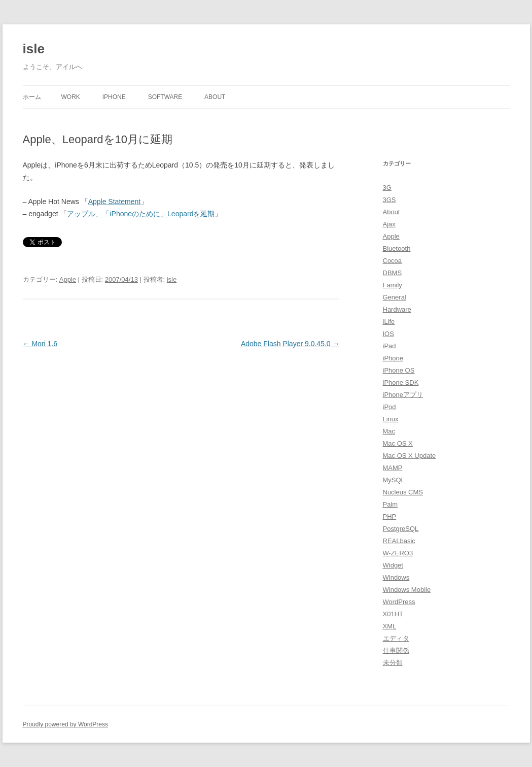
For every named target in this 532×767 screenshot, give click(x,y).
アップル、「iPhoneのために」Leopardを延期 (141, 214)
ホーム (32, 97)
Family (393, 285)
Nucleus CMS (403, 492)
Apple (68, 279)
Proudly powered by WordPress (66, 724)
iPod (389, 407)
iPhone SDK (401, 382)
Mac (389, 431)
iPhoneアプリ (403, 395)
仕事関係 (396, 651)
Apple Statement (115, 202)
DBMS (393, 273)
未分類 (393, 663)
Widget (393, 565)
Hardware (397, 309)
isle (34, 49)
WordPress (399, 602)
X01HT (393, 614)
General (395, 297)
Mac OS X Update (410, 456)
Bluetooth (397, 248)
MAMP (393, 468)
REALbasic (399, 541)
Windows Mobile (407, 590)
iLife (389, 322)
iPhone (114, 97)
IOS (388, 334)
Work (71, 97)
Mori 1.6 (40, 344)
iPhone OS (399, 370)
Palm (391, 504)
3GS (389, 200)
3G (387, 188)
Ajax (389, 224)
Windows (396, 577)
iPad (389, 346)
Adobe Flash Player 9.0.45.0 (290, 344)
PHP (390, 516)
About (215, 97)
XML (390, 626)
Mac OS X (398, 443)
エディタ (396, 638)
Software (165, 97)
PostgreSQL (401, 529)
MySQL (394, 480)
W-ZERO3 (398, 553)
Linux (391, 419)
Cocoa (393, 261)
